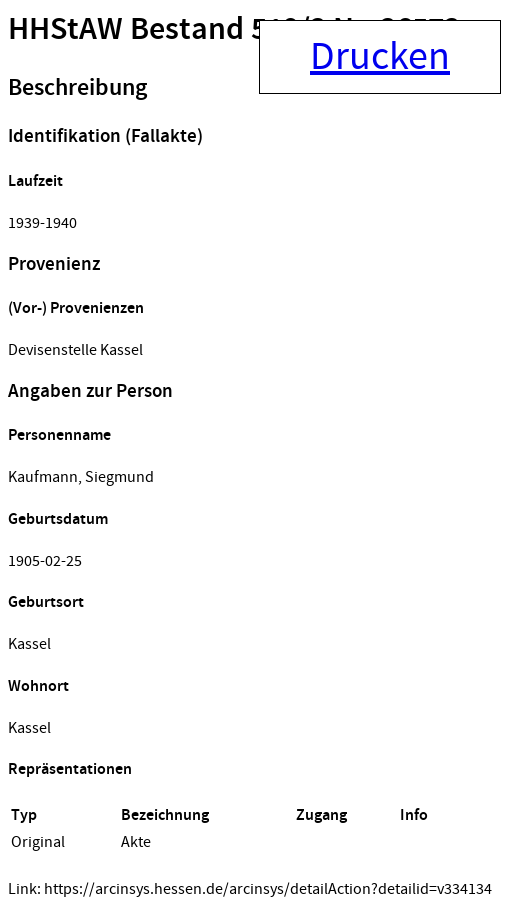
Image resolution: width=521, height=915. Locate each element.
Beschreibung (77, 88)
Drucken (380, 57)
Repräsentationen (70, 769)
